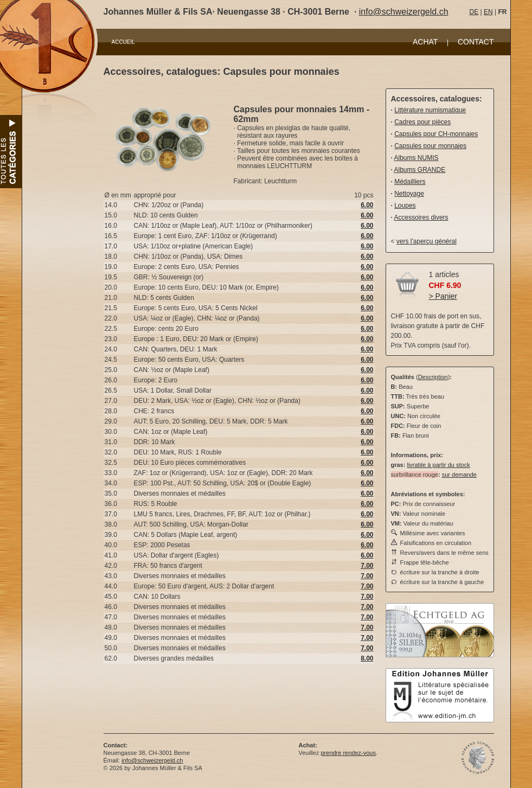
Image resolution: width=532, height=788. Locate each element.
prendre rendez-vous (348, 753)
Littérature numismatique (430, 110)
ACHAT (425, 42)
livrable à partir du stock (438, 465)
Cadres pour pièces (422, 122)
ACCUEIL (123, 42)
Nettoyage (409, 194)
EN (488, 12)
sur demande (459, 475)
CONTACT (476, 42)
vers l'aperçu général (427, 241)
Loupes (405, 206)
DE (474, 12)
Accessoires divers (421, 217)
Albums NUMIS (416, 158)
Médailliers (410, 182)
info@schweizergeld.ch (404, 12)
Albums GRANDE (420, 170)
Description (433, 377)
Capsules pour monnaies (430, 146)
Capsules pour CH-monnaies (436, 134)
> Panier (443, 296)
